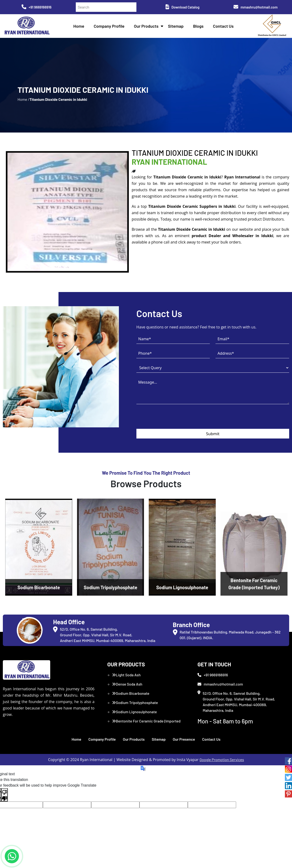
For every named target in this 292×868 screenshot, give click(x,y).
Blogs (198, 26)
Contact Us (223, 26)
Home (79, 26)
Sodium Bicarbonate (131, 693)
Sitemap (176, 26)
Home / (23, 99)
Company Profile (109, 26)
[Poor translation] (4, 795)
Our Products (146, 26)
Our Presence (184, 739)
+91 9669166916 (37, 7)
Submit (213, 434)
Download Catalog (182, 7)
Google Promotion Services (222, 759)
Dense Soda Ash (127, 684)
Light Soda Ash (126, 675)
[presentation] (172, 420)
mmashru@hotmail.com (256, 7)
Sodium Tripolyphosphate (135, 702)
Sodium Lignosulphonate (134, 712)
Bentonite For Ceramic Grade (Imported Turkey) (146, 724)
